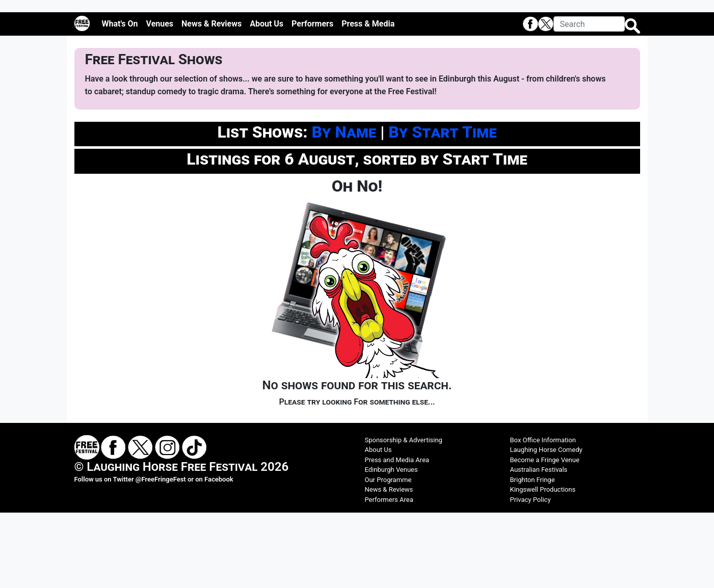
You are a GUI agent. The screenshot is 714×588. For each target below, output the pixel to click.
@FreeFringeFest (161, 554)
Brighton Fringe (533, 555)
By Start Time (442, 207)
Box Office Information (543, 515)
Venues (160, 99)
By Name (344, 207)
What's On (120, 99)
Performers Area (389, 574)
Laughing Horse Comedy (546, 525)
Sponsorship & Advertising (404, 515)
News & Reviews (211, 99)
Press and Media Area (397, 535)
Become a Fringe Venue (545, 535)
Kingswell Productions (543, 565)
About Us (267, 99)
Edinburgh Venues (391, 545)
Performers (312, 99)
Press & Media (368, 99)
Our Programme (388, 555)
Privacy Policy (531, 574)
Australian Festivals (539, 545)
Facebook (219, 554)
